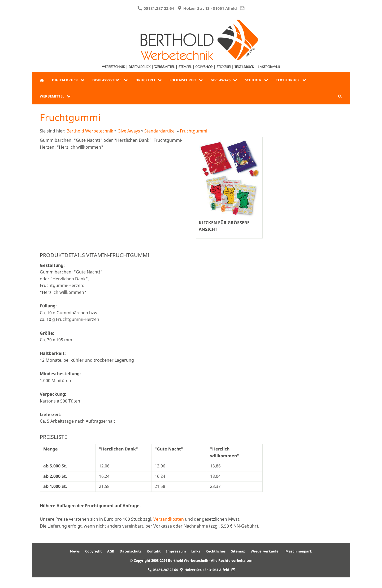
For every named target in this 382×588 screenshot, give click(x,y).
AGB (111, 551)
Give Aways (129, 131)
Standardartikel (160, 131)
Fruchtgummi (194, 131)
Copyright (94, 551)
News (75, 551)
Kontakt (154, 551)
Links (196, 551)
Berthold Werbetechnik (90, 131)
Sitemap (238, 551)
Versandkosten (169, 519)
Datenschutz (131, 551)
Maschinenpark (299, 551)
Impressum (176, 551)
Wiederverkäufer (265, 551)
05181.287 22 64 (156, 8)
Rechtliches (216, 551)
